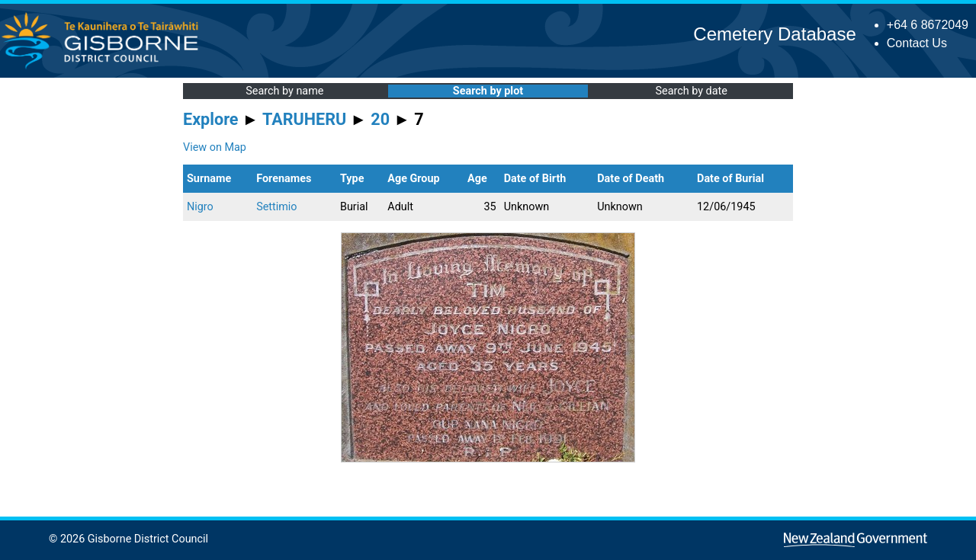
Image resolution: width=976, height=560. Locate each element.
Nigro (200, 207)
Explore (211, 119)
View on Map (215, 147)
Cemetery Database (774, 34)
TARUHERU (304, 119)
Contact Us (917, 43)
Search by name (284, 91)
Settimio (276, 207)
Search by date (691, 91)
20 (380, 119)
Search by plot (488, 91)
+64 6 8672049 (928, 25)
